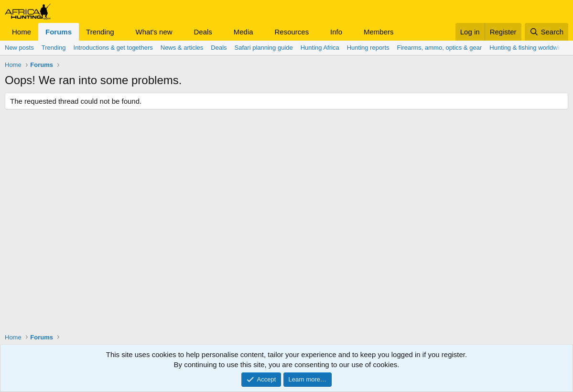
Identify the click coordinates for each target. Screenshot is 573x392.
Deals (203, 32)
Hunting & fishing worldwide (528, 48)
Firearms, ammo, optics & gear (440, 48)
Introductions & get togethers (113, 48)
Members (379, 32)
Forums (59, 32)
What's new (154, 32)
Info (336, 32)
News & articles (182, 48)
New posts (19, 48)
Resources (292, 32)
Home (22, 32)
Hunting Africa (320, 48)
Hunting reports (368, 48)
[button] (122, 32)
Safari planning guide (264, 48)
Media (243, 32)
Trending (100, 32)
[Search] (546, 32)
